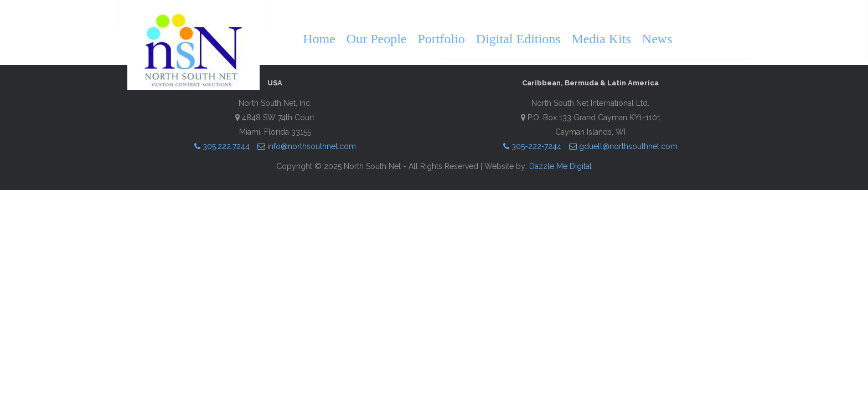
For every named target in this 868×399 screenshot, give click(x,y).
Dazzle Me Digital (560, 166)
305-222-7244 (532, 146)
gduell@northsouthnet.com (623, 146)
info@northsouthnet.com (307, 146)
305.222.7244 (222, 146)
